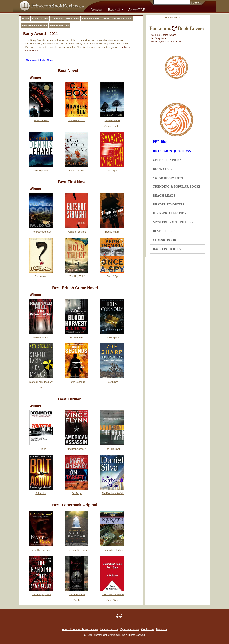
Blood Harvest (77, 338)
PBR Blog (160, 142)
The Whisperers (113, 338)
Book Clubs (40, 19)
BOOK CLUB (162, 169)
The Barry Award (159, 38)
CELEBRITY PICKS (167, 160)
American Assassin (76, 449)
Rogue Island (112, 232)
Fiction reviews (109, 629)
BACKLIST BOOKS (167, 249)
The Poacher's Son (41, 232)
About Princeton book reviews (80, 629)
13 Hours (41, 449)
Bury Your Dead (77, 171)
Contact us (148, 629)
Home (25, 19)
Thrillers (72, 19)
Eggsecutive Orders (113, 550)
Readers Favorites (34, 26)
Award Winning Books (117, 19)
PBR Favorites (59, 26)
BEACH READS (164, 195)
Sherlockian (41, 276)
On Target (77, 493)
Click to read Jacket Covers (40, 60)
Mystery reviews (130, 629)
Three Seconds (77, 382)
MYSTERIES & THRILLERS (173, 222)
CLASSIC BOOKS (165, 240)
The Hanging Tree (41, 595)
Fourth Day (113, 382)
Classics (57, 19)
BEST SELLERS (164, 231)
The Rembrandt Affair (113, 493)
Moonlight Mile (41, 171)
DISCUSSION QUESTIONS (172, 151)
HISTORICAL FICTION (170, 213)
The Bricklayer (113, 449)
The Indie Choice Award (163, 35)
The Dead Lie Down (77, 550)
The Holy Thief (77, 276)
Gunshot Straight (77, 232)
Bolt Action (41, 493)
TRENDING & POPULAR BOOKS (177, 187)
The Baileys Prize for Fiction (165, 42)
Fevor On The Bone (41, 550)
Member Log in (173, 18)
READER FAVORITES (168, 204)
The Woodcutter (41, 338)
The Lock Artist (41, 120)
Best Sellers (91, 19)
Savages (113, 171)
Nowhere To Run (76, 120)
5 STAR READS (168, 178)
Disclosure (162, 629)
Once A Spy (113, 276)
